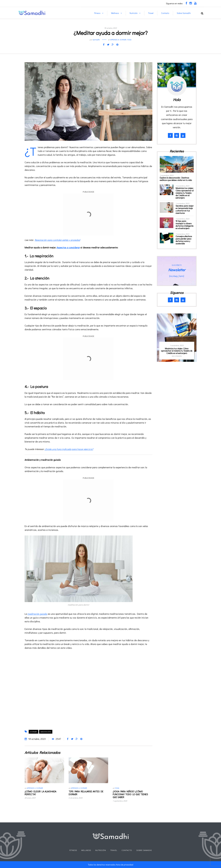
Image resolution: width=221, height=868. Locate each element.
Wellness (115, 13)
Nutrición (134, 13)
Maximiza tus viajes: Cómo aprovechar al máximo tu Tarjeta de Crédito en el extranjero (185, 193)
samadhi (96, 40)
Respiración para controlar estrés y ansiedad (57, 240)
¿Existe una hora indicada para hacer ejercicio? (69, 449)
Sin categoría (177, 356)
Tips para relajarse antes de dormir (86, 793)
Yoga (129, 40)
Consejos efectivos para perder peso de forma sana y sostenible (184, 240)
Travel (151, 13)
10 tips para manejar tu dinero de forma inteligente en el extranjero (184, 225)
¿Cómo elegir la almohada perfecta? (40, 793)
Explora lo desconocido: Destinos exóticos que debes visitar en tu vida (176, 179)
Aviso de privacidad (125, 865)
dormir (33, 732)
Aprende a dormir (118, 40)
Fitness (97, 13)
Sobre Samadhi (184, 13)
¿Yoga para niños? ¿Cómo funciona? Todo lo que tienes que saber (130, 794)
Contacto (165, 13)
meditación (46, 732)
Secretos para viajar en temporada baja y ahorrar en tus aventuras (185, 209)
